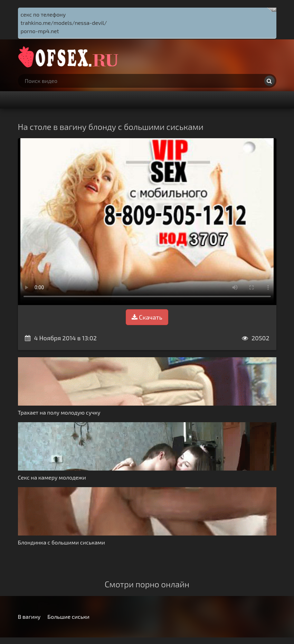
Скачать (147, 317)
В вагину (29, 617)
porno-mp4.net (40, 31)
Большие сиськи (68, 617)
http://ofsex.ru (70, 57)
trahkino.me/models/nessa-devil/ (64, 23)
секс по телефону (43, 14)
